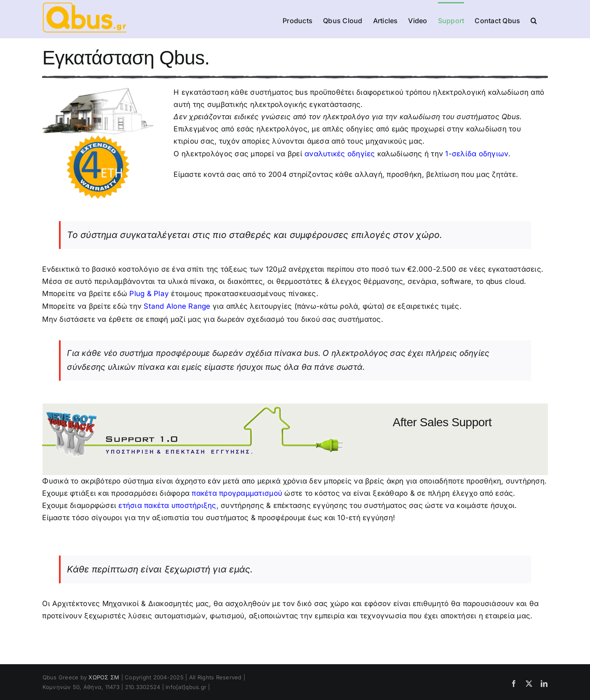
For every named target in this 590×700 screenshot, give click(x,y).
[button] (534, 20)
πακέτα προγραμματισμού (237, 493)
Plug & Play (149, 294)
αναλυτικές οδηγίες (340, 154)
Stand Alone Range (177, 306)
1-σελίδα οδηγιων (477, 154)
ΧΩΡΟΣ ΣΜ (104, 677)
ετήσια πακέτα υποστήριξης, (168, 505)
